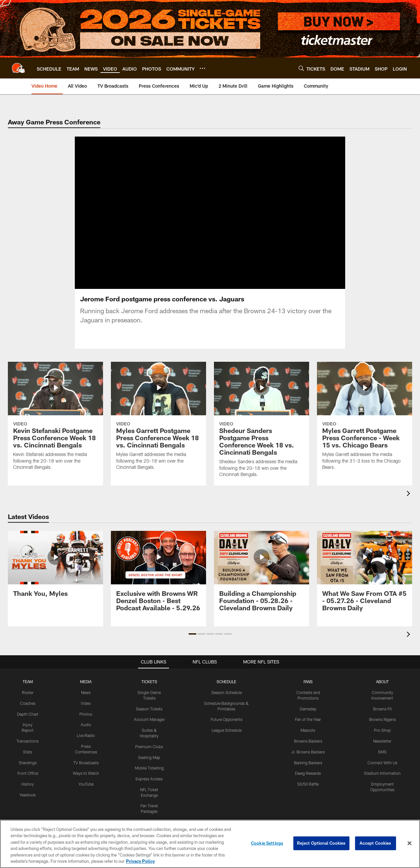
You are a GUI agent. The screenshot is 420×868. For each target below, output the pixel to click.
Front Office (28, 773)
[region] (210, 844)
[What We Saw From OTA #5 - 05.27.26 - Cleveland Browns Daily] (365, 575)
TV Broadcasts (86, 763)
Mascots (308, 730)
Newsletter (382, 741)
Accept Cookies (376, 843)
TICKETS (149, 682)
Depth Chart (28, 714)
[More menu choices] (202, 68)
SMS (382, 752)
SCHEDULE (226, 682)
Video (86, 703)
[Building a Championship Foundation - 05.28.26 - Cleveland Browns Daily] (262, 575)
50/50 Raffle (308, 784)
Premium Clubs (149, 747)
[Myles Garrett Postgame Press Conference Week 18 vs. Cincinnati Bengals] (158, 420)
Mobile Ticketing (149, 768)
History (28, 784)
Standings (28, 763)
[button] (192, 634)
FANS (308, 682)
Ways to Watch (86, 773)
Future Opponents (227, 719)
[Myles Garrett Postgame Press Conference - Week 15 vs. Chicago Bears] (365, 420)
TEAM (28, 682)
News (86, 692)
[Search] (301, 68)
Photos (86, 714)
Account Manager (149, 719)
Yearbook (28, 795)
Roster (28, 692)
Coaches (28, 703)
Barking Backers (308, 763)
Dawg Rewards (308, 773)
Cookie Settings (267, 843)
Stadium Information (382, 773)
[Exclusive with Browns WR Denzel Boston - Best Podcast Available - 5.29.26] (158, 575)
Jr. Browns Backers (308, 752)
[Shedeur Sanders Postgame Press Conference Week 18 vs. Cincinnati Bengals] (262, 424)
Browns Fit (382, 709)
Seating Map (149, 757)
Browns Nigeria (382, 719)
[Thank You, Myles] (55, 568)
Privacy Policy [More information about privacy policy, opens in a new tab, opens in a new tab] (140, 861)
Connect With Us (382, 763)
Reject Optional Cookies (321, 843)
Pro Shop (382, 730)
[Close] (409, 843)
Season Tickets (149, 709)
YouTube (86, 784)
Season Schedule (227, 692)
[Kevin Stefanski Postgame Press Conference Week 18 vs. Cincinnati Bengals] (55, 420)
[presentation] (409, 494)
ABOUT (382, 682)
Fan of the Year (308, 719)
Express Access (149, 779)
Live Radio (86, 735)
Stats (28, 752)
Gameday (308, 709)
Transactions (28, 741)
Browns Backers (308, 741)
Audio (86, 725)
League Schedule (227, 730)
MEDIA (86, 682)
